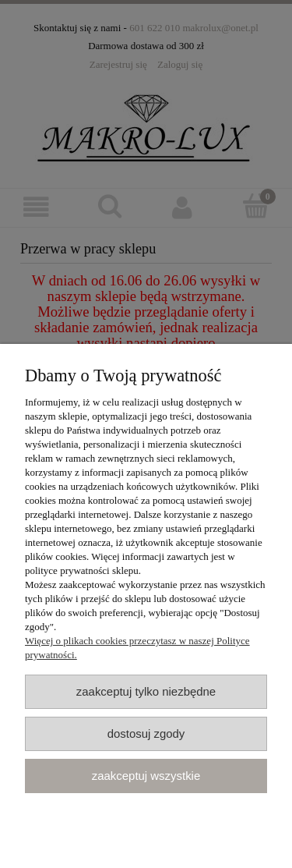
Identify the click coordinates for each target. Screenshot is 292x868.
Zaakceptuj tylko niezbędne (146, 691)
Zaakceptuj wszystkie (146, 776)
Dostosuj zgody (146, 733)
